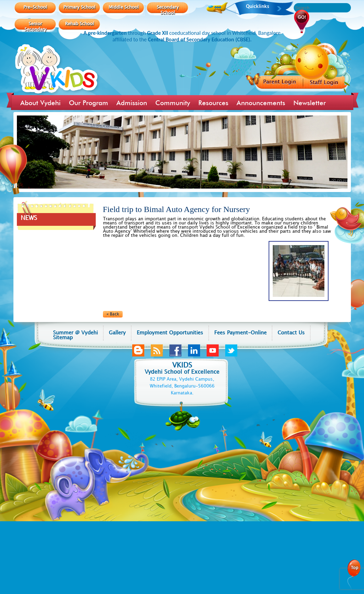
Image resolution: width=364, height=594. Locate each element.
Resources (213, 103)
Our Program (89, 103)
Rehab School (80, 23)
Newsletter (310, 103)
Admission (132, 103)
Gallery (117, 333)
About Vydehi (40, 103)
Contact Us (291, 333)
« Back (113, 314)
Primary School (79, 7)
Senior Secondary (35, 26)
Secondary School (168, 10)
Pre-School (35, 7)
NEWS (29, 218)
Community (173, 103)
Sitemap (63, 338)
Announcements (261, 103)
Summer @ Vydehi (75, 333)
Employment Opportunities (170, 333)
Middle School (124, 7)
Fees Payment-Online (240, 333)
